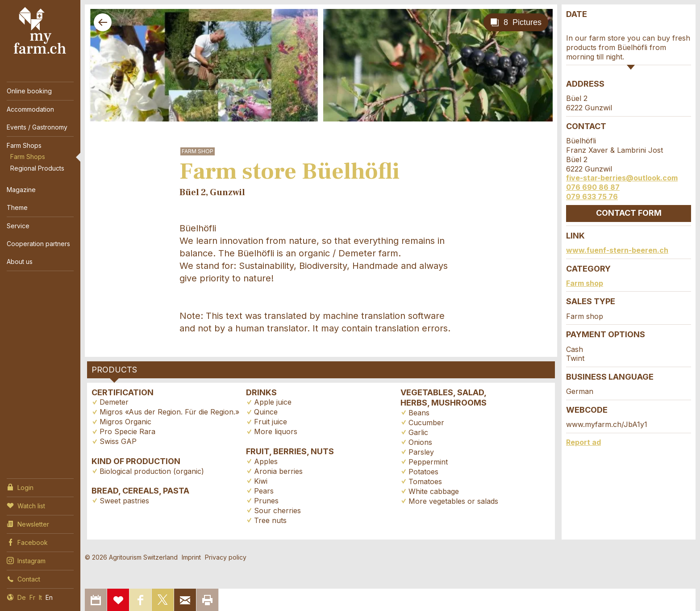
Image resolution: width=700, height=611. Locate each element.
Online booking (29, 91)
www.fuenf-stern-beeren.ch (617, 250)
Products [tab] (114, 370)
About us (20, 262)
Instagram (26, 560)
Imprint (191, 557)
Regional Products (37, 168)
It (40, 597)
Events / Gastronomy (37, 127)
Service (18, 226)
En (49, 597)
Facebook (27, 542)
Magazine (21, 190)
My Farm (40, 31)
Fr (32, 597)
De (22, 597)
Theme (17, 207)
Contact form (629, 213)
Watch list (26, 505)
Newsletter (28, 523)
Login (20, 487)
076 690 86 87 (593, 187)
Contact (23, 578)
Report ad (583, 442)
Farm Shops (24, 145)
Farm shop (585, 283)
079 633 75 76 (592, 197)
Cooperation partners (38, 244)
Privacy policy (226, 557)
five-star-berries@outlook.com (622, 178)
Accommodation (30, 109)
